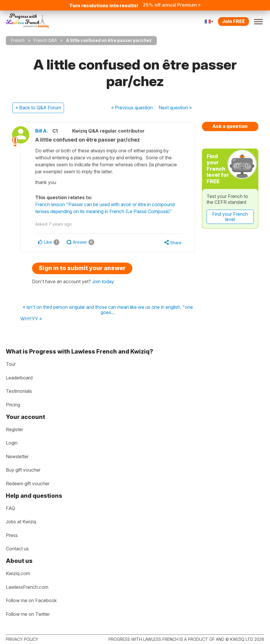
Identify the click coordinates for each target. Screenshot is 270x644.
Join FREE (233, 21)
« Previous (132, 108)
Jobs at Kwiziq (21, 522)
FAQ (10, 508)
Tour (11, 364)
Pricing (13, 405)
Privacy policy (22, 639)
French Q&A (45, 40)
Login (12, 443)
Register (14, 429)
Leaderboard (19, 378)
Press (12, 535)
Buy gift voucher (23, 470)
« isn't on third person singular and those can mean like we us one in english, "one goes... (108, 310)
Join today (103, 281)
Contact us (17, 549)
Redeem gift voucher (28, 484)
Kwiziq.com (18, 573)
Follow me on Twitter (28, 614)
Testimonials (19, 391)
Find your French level (230, 217)
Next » (175, 108)
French (18, 40)
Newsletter (17, 456)
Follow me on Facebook (31, 600)
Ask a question (230, 126)
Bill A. (42, 131)
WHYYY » (31, 319)
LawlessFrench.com (27, 587)
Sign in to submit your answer (82, 268)
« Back (38, 108)
